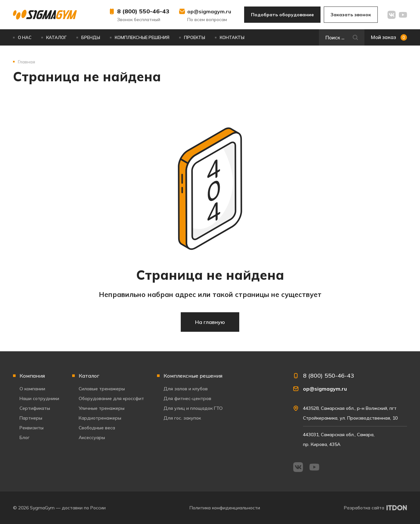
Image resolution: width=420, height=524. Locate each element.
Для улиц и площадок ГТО (193, 408)
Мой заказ (389, 37)
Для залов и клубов (186, 389)
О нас (25, 37)
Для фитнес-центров (187, 398)
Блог (25, 437)
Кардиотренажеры (100, 418)
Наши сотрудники (39, 398)
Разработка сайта (364, 508)
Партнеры (31, 418)
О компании (32, 389)
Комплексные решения (142, 37)
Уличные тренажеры (102, 408)
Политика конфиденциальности (225, 508)
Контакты (232, 37)
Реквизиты (32, 428)
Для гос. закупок (182, 418)
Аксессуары (92, 437)
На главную (210, 322)
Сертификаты (35, 408)
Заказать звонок (351, 15)
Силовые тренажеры (102, 389)
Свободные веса (97, 428)
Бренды (91, 37)
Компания (32, 376)
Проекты (195, 37)
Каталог (56, 37)
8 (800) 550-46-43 (143, 11)
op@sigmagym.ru (209, 11)
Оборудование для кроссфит (111, 398)
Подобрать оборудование (282, 15)
